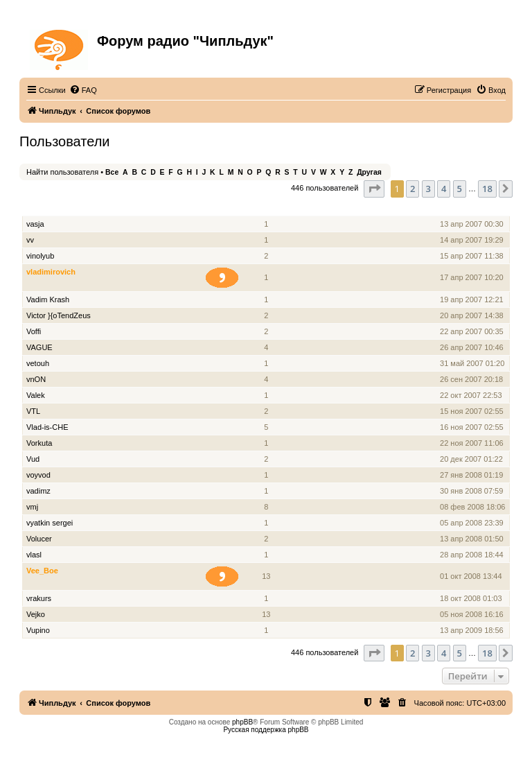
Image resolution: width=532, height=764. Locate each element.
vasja (35, 224)
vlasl (34, 555)
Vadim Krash (48, 299)
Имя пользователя (62, 208)
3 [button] (428, 189)
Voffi (34, 331)
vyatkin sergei (50, 523)
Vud (33, 459)
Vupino (38, 630)
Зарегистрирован (473, 208)
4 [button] (444, 189)
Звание (228, 208)
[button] (374, 189)
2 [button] (413, 189)
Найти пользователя (62, 172)
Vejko (36, 614)
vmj (32, 507)
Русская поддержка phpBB (266, 730)
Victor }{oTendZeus (59, 315)
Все (112, 172)
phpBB (242, 722)
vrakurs (39, 598)
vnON (36, 379)
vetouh (38, 363)
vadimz (38, 491)
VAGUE (39, 347)
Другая (369, 172)
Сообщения (267, 208)
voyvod (38, 475)
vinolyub (40, 256)
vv (30, 240)
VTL (33, 411)
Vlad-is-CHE (47, 427)
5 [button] (460, 189)
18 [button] (487, 189)
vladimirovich (51, 272)
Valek (36, 395)
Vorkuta (39, 443)
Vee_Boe (42, 571)
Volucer (39, 539)
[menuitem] (83, 90)
